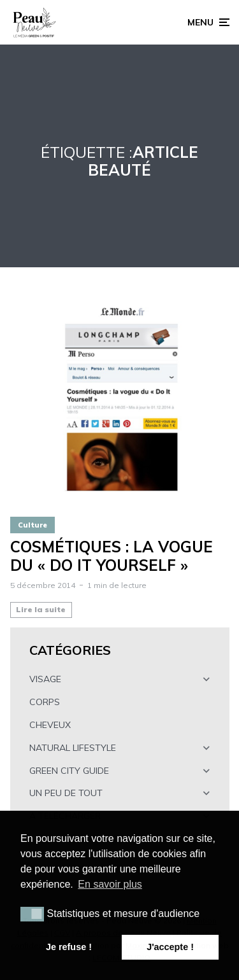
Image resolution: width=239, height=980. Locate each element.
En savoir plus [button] (110, 884)
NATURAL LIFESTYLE (73, 748)
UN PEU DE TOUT (66, 793)
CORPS (45, 702)
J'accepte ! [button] (170, 947)
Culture (33, 525)
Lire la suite (41, 609)
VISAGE (45, 679)
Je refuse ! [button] (69, 947)
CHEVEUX (50, 725)
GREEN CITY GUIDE (69, 771)
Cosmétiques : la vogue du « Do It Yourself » (112, 556)
